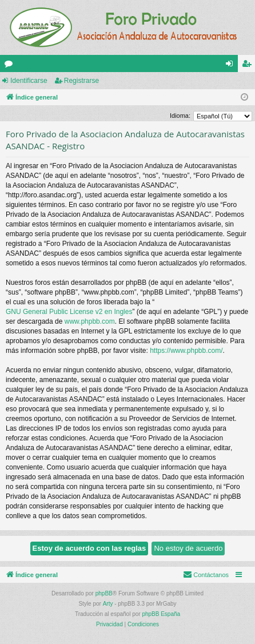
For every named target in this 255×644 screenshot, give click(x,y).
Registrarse (81, 81)
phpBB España (161, 614)
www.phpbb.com (90, 321)
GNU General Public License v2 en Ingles (69, 312)
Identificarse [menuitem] (232, 66)
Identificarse (29, 81)
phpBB (104, 593)
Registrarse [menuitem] (249, 66)
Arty (108, 604)
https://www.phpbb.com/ (186, 351)
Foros (11, 66)
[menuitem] (206, 575)
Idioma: (180, 116)
